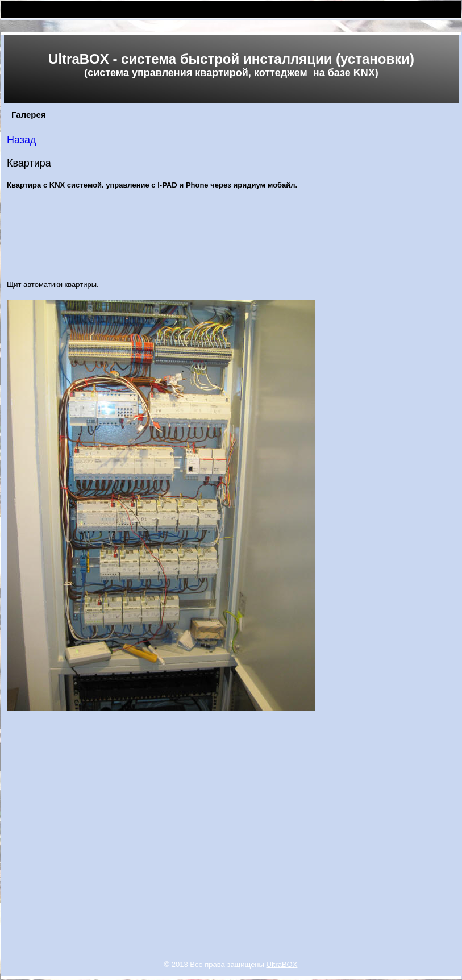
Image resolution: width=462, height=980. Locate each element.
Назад (22, 140)
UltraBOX (282, 964)
